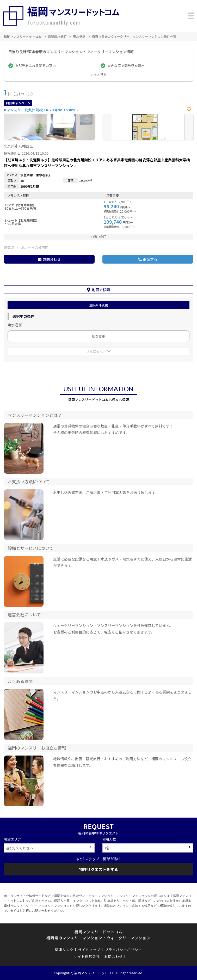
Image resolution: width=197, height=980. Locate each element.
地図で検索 (101, 290)
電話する (150, 259)
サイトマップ (89, 950)
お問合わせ (52, 259)
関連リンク (64, 950)
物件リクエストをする (98, 869)
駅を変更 (98, 336)
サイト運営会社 (87, 956)
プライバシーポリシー (123, 950)
